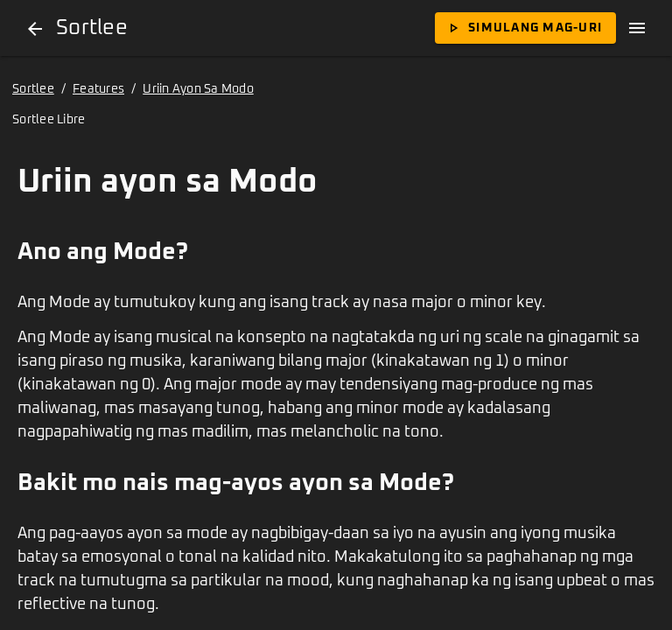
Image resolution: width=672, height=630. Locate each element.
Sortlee (33, 89)
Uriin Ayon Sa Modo (198, 89)
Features (98, 89)
